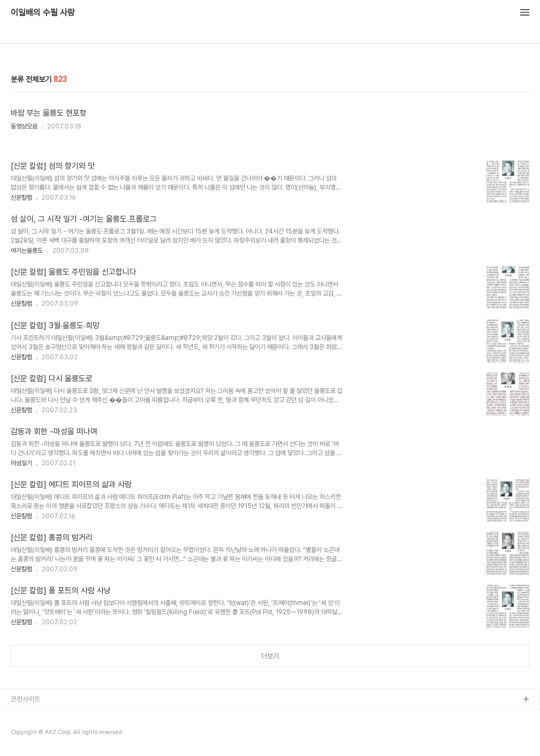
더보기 (270, 656)
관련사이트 (25, 699)
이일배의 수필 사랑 (43, 13)
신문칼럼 (21, 198)
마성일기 (21, 463)
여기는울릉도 (27, 251)
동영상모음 (24, 126)
